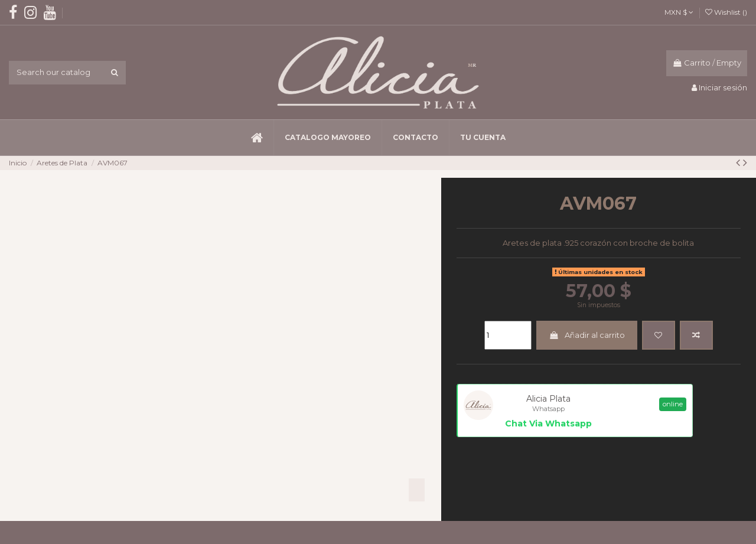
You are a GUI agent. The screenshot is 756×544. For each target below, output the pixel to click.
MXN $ (679, 12)
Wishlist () (726, 12)
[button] (328, 138)
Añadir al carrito (586, 335)
